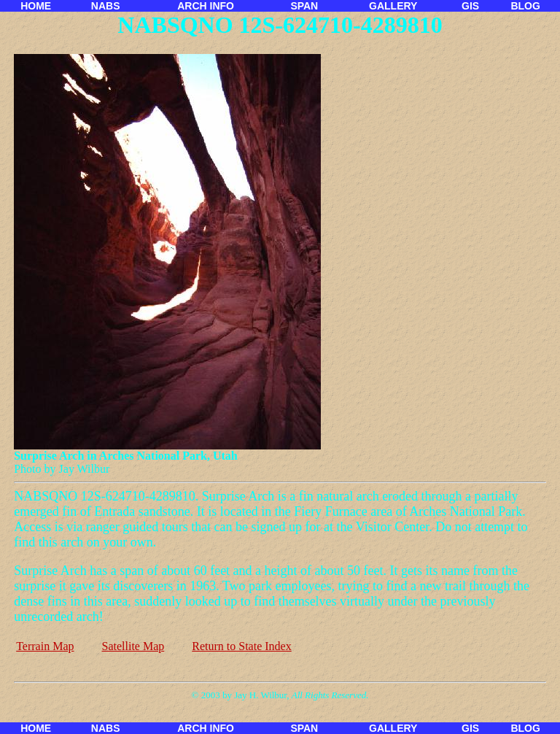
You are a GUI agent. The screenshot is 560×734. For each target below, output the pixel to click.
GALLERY (393, 6)
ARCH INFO (206, 6)
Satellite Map (133, 646)
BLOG (525, 6)
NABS (106, 6)
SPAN (304, 6)
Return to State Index (241, 646)
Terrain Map (45, 646)
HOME (36, 6)
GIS (470, 6)
